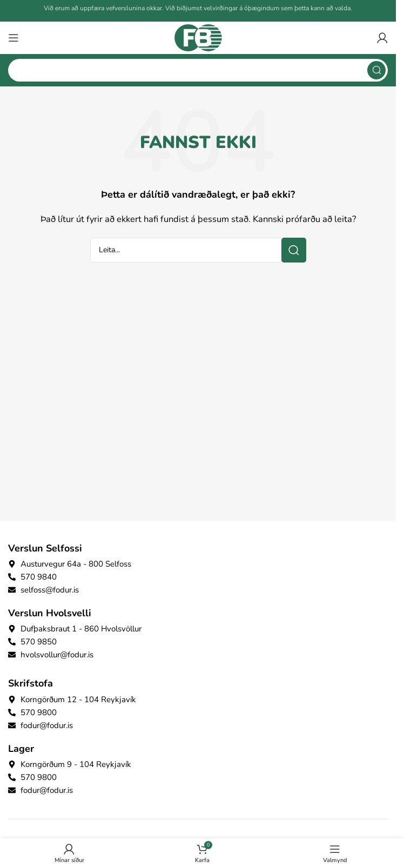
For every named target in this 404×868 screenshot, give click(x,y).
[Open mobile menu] (14, 38)
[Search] (198, 70)
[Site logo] (198, 37)
